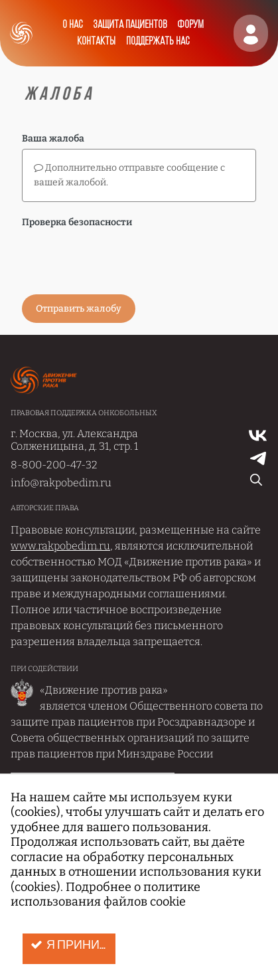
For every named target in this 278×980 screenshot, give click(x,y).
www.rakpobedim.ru (60, 546)
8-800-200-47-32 (54, 465)
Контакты (96, 42)
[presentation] (123, 258)
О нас (72, 25)
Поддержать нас (158, 42)
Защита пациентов (130, 25)
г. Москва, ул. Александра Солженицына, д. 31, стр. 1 (74, 440)
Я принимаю (73, 945)
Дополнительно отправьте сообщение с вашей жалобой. (129, 175)
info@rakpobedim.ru (61, 483)
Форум (190, 25)
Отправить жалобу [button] (79, 309)
